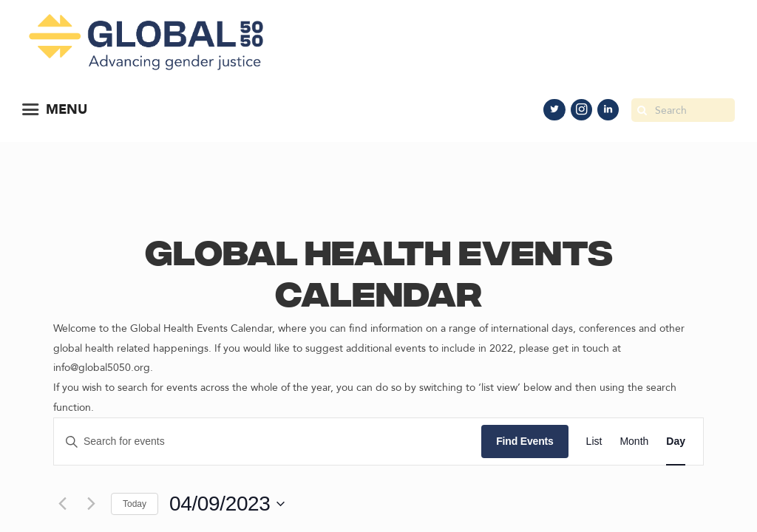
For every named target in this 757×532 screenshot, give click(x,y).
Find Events (525, 441)
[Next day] (91, 504)
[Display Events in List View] (594, 441)
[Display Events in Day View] (676, 441)
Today (135, 504)
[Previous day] (62, 504)
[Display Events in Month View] (634, 441)
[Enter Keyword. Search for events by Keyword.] (268, 441)
